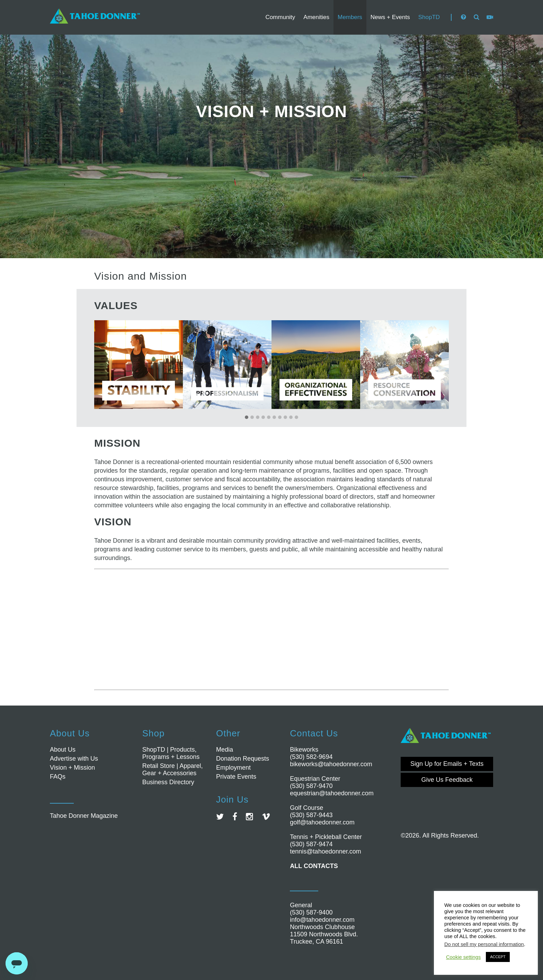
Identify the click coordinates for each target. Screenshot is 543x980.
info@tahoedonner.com (322, 920)
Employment (233, 768)
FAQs (58, 777)
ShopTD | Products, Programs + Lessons (171, 753)
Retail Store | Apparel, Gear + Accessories (173, 769)
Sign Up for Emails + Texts (447, 764)
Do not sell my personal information (484, 944)
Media (225, 750)
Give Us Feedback (447, 780)
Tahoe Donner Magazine (84, 816)
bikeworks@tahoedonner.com (331, 764)
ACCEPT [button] (498, 957)
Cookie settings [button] (463, 957)
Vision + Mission (72, 768)
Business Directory (168, 782)
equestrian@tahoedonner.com (332, 793)
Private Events (236, 777)
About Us (63, 750)
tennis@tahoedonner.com (325, 851)
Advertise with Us (74, 759)
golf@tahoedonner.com (322, 822)
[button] (247, 418)
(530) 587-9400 (311, 912)
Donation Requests (243, 759)
